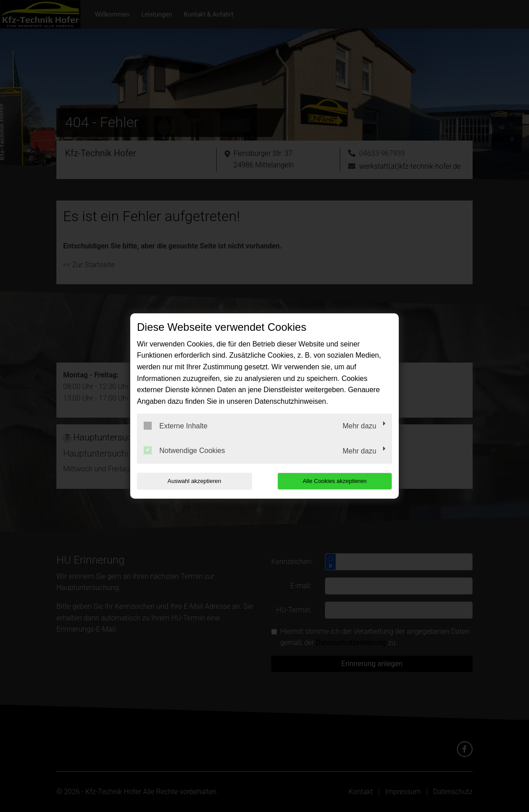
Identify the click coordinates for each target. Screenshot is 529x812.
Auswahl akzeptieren (194, 481)
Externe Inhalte (176, 426)
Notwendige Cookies (184, 450)
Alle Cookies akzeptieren (335, 481)
